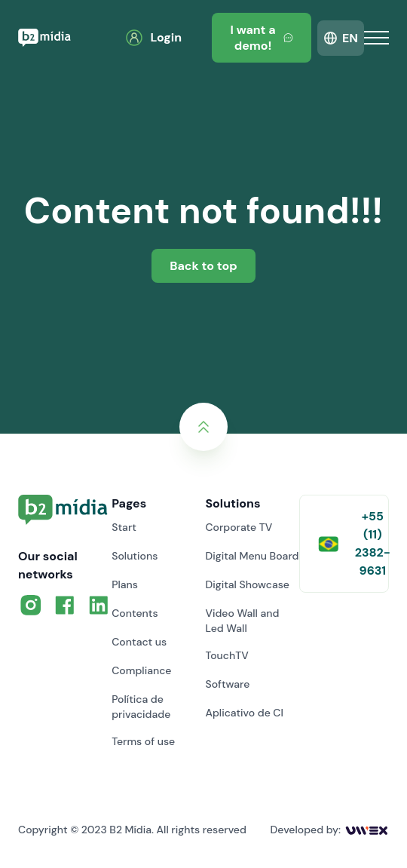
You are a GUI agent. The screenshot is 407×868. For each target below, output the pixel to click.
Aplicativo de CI (244, 713)
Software (227, 684)
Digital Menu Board (252, 556)
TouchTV (226, 655)
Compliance (141, 670)
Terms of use (143, 741)
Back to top (203, 266)
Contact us (139, 642)
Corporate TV (239, 527)
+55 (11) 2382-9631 (353, 543)
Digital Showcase (247, 584)
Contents (135, 613)
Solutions (135, 556)
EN (350, 38)
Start (124, 527)
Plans (125, 584)
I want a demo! (262, 38)
